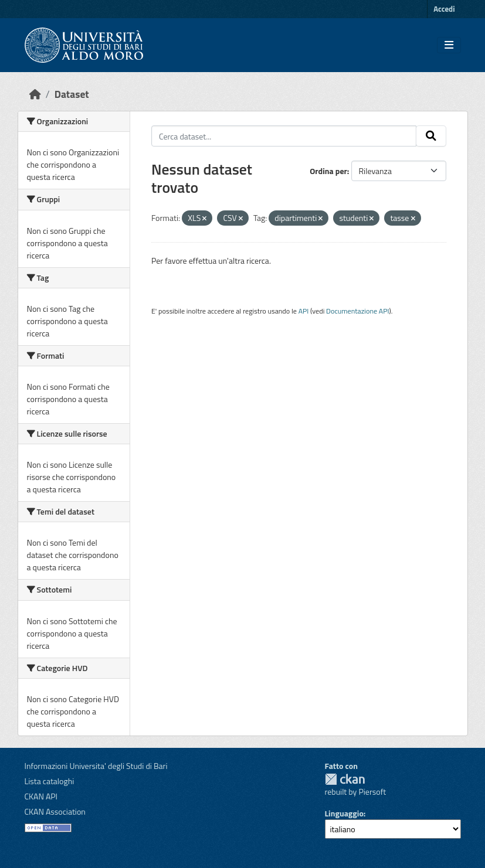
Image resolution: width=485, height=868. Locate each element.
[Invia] (431, 136)
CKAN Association (55, 811)
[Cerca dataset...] (284, 136)
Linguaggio (344, 813)
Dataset (72, 94)
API (304, 311)
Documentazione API (357, 311)
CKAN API (41, 796)
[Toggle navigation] (449, 45)
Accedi (444, 9)
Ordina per (328, 171)
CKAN (345, 779)
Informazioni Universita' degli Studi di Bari (96, 766)
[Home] (35, 94)
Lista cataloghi (50, 781)
